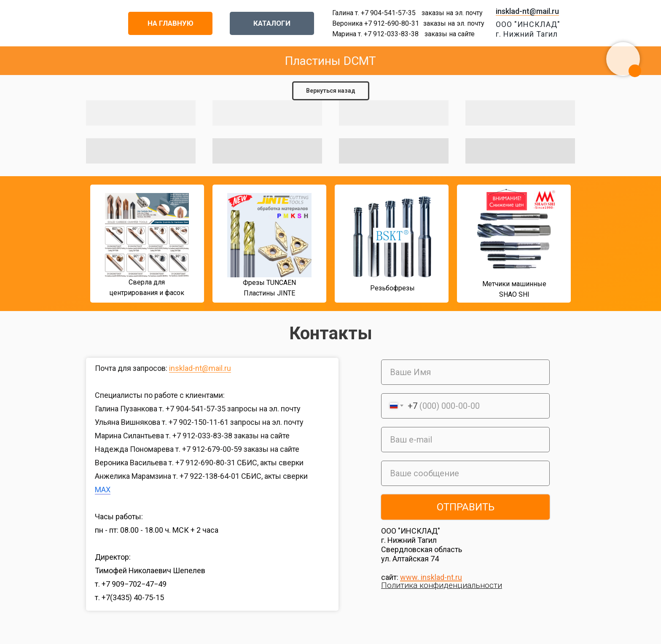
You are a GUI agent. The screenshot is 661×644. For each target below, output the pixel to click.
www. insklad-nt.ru (431, 577)
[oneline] (465, 473)
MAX (103, 490)
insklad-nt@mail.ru (527, 11)
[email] (465, 440)
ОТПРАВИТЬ (466, 507)
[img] (75, 246)
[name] (465, 372)
